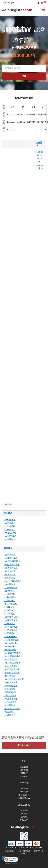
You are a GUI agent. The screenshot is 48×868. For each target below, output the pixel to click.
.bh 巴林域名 (10, 571)
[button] (8, 3)
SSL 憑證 (24, 820)
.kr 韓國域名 (9, 530)
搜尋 (24, 76)
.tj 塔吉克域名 (10, 692)
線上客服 (24, 745)
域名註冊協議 (9, 851)
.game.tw (8, 504)
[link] (10, 860)
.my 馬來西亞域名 (12, 656)
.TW (38, 162)
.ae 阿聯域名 (10, 555)
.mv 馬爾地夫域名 (12, 653)
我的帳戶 (24, 789)
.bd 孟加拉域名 (11, 568)
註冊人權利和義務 (24, 851)
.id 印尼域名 (9, 594)
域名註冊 (24, 810)
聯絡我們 (24, 770)
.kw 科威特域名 (11, 627)
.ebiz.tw (39, 165)
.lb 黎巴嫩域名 (10, 637)
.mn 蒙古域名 (10, 533)
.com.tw (39, 152)
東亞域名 (8, 513)
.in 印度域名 (9, 601)
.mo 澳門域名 (10, 536)
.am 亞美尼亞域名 (12, 561)
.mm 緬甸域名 (10, 643)
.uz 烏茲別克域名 (12, 709)
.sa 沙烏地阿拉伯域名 (14, 679)
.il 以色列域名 (10, 597)
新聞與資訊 (24, 773)
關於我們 (24, 767)
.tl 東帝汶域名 (10, 696)
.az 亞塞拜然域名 (12, 565)
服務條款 (37, 851)
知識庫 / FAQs (24, 798)
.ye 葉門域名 (10, 715)
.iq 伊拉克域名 (10, 604)
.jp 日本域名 (9, 526)
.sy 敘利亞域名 (11, 686)
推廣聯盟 (24, 776)
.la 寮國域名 (9, 633)
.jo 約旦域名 (9, 610)
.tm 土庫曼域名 (11, 699)
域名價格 (24, 814)
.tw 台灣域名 (10, 539)
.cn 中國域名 (10, 520)
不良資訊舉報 (24, 795)
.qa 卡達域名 (10, 676)
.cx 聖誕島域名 (11, 588)
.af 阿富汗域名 (10, 558)
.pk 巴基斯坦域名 (12, 669)
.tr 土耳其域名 (10, 702)
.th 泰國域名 (9, 689)
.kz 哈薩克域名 (11, 630)
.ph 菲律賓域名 (11, 666)
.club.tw (39, 168)
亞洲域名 (8, 548)
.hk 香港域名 (10, 523)
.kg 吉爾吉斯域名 (12, 617)
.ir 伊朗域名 (9, 607)
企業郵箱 (24, 817)
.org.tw (39, 155)
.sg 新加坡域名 (11, 682)
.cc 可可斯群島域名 (13, 581)
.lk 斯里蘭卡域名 (11, 640)
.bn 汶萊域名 (10, 575)
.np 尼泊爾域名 (11, 659)
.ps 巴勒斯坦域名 (12, 673)
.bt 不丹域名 (9, 578)
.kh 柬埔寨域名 (11, 620)
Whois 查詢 (24, 792)
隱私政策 (24, 853)
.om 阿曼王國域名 (12, 663)
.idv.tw (39, 158)
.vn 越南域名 (10, 712)
